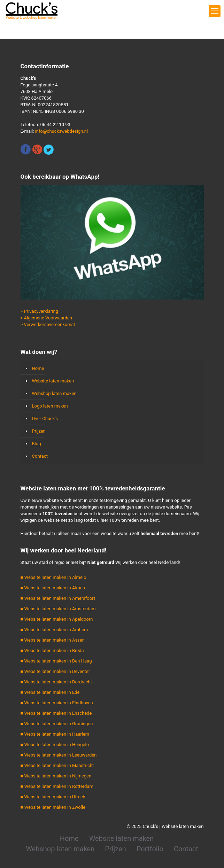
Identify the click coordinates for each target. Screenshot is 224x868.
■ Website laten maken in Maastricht (57, 765)
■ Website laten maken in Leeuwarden (59, 755)
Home (38, 368)
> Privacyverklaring (39, 311)
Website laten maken (53, 381)
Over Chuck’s (45, 418)
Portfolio (150, 849)
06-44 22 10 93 (55, 125)
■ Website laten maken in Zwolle (53, 807)
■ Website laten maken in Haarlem (55, 734)
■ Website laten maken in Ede (50, 692)
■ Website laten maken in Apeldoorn (57, 619)
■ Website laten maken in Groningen (57, 724)
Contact (40, 456)
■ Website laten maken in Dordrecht (56, 682)
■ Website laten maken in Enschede (56, 713)
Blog (37, 444)
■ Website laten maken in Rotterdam (57, 786)
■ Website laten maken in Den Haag (56, 661)
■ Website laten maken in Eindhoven (57, 703)
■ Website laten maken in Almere (54, 588)
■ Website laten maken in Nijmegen (56, 776)
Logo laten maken (50, 406)
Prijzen (39, 431)
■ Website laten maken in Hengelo (55, 745)
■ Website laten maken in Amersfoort (58, 598)
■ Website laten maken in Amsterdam (58, 609)
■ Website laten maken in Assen (53, 640)
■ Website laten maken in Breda (52, 650)
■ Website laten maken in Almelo (53, 577)
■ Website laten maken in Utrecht (54, 797)
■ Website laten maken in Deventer (55, 671)
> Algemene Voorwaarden (46, 318)
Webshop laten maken (54, 393)
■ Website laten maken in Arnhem (54, 630)
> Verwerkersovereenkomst (48, 324)
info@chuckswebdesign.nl (62, 131)
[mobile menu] (215, 11)
